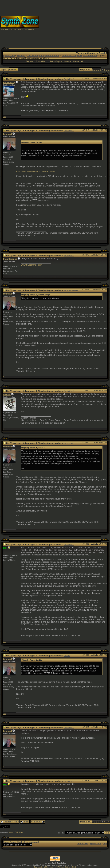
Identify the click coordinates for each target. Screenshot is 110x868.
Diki (16, 832)
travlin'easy (9, 83)
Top (5, 117)
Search (67, 61)
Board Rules (9, 842)
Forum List (41, 61)
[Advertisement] (79, 23)
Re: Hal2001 (69, 79)
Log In (103, 53)
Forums (21, 56)
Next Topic (38, 822)
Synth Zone (9, 56)
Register (30, 61)
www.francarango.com (32, 265)
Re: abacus (68, 443)
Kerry (21, 832)
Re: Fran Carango (71, 290)
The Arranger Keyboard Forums (43, 56)
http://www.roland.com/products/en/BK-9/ (36, 171)
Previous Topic (10, 822)
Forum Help (79, 61)
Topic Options (9, 70)
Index (25, 822)
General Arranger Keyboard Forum (79, 56)
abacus (7, 395)
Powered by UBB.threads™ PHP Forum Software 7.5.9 (55, 867)
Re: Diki (67, 656)
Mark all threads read (28, 842)
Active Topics (56, 61)
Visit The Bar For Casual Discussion (17, 29)
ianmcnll (8, 134)
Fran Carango (10, 259)
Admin (12, 832)
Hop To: (61, 833)
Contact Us (82, 843)
